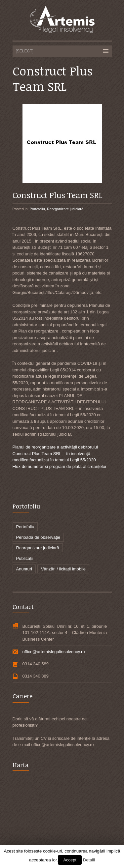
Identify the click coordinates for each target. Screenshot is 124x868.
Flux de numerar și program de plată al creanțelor (60, 466)
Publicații (25, 558)
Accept (70, 860)
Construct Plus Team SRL (58, 195)
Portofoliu (37, 209)
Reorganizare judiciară (65, 209)
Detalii (89, 860)
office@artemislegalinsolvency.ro (54, 652)
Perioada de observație (38, 537)
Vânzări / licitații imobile (63, 569)
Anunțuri (24, 569)
